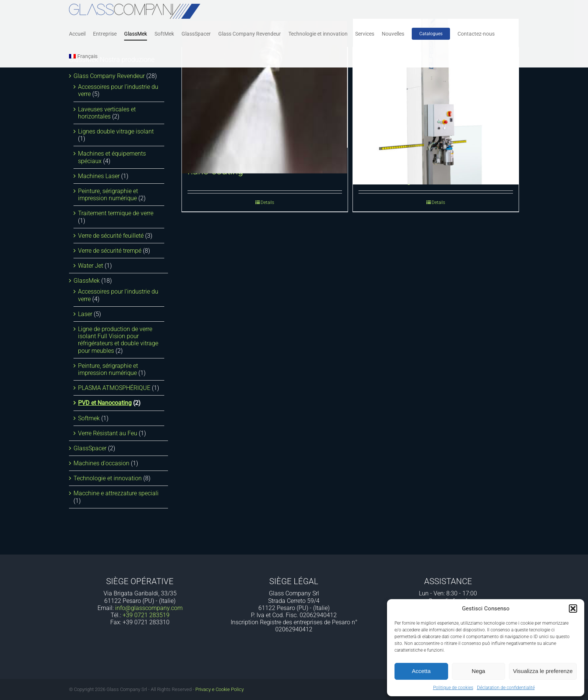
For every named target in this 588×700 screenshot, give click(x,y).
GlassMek (87, 281)
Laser (85, 314)
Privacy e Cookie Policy (220, 689)
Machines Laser (99, 176)
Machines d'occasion (101, 463)
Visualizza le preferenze (543, 671)
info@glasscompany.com (149, 608)
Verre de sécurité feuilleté (111, 236)
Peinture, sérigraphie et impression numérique (108, 195)
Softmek (89, 418)
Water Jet (91, 266)
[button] (573, 609)
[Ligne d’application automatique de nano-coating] (265, 97)
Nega (478, 671)
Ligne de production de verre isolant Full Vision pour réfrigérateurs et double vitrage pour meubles (118, 340)
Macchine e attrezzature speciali (116, 493)
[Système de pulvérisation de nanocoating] (436, 102)
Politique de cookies (453, 688)
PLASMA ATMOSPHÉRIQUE (114, 388)
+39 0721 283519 (146, 615)
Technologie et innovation (108, 478)
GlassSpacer (90, 448)
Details (267, 202)
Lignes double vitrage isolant (116, 131)
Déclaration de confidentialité (506, 688)
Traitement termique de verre (116, 213)
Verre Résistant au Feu (108, 433)
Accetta (421, 671)
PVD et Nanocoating (105, 403)
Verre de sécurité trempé (110, 251)
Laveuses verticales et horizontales (107, 113)
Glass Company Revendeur (109, 76)
